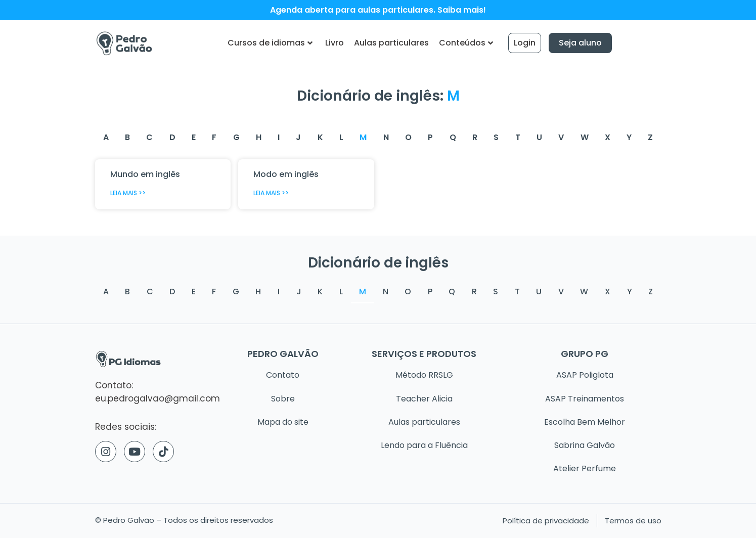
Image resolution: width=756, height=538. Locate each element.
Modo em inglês (286, 174)
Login (525, 43)
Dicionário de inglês (378, 262)
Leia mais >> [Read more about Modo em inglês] (271, 193)
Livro (335, 43)
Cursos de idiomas (270, 43)
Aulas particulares (391, 43)
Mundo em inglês (145, 174)
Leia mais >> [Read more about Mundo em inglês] (128, 193)
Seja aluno (580, 43)
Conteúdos (466, 43)
